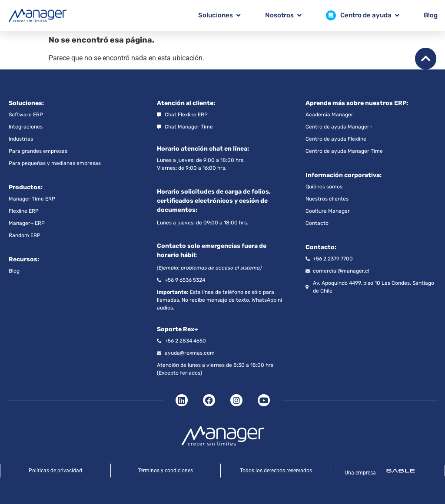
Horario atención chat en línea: (203, 149)
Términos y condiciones (165, 471)
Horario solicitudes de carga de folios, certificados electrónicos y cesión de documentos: (214, 201)
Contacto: (321, 247)
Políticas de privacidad (55, 471)
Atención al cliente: (186, 103)
